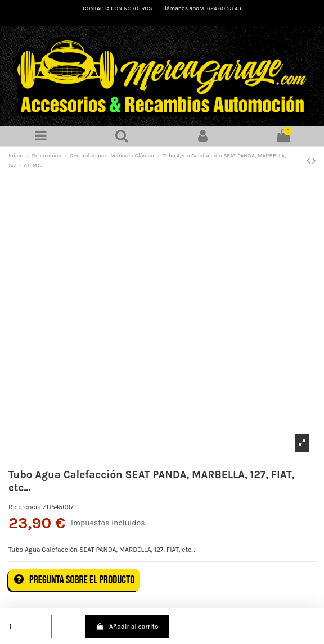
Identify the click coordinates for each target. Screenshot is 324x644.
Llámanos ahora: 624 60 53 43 (201, 8)
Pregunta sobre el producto (74, 580)
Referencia (25, 507)
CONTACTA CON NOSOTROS (118, 8)
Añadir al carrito (127, 627)
